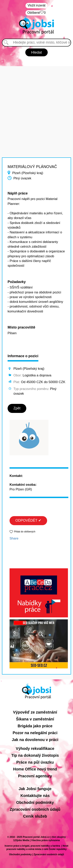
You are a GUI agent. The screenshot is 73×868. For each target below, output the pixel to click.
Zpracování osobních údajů (35, 809)
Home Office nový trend (35, 769)
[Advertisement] (36, 103)
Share (14, 538)
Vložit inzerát (37, 5)
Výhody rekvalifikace (35, 748)
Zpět (17, 408)
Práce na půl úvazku (35, 762)
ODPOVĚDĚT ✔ (28, 520)
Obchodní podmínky (35, 802)
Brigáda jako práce (35, 726)
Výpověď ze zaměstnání (35, 712)
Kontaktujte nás (35, 796)
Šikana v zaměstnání (35, 719)
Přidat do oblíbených (25, 532)
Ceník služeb (35, 816)
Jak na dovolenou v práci (35, 740)
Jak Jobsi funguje (35, 789)
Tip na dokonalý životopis (35, 755)
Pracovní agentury (35, 776)
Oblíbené (37, 13)
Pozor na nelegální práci (35, 733)
